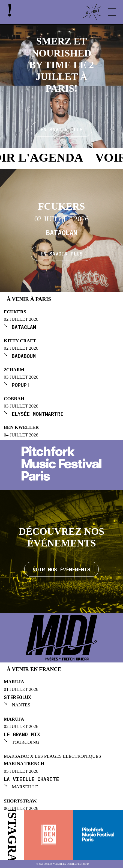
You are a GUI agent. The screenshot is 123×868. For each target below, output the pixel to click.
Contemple (74, 864)
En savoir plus (61, 253)
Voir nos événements (61, 569)
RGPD (85, 864)
